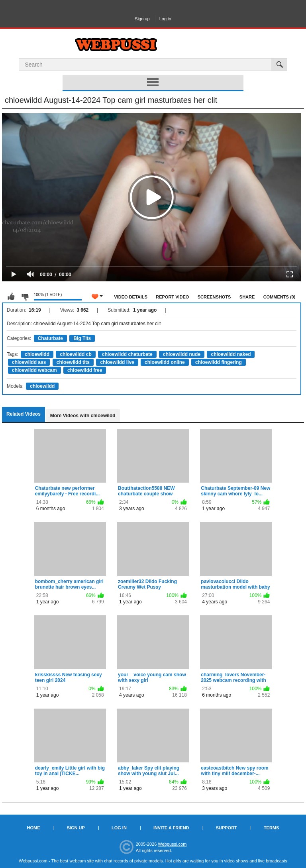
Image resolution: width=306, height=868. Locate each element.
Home (34, 828)
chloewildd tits (73, 362)
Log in (165, 19)
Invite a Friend (171, 828)
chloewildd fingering (219, 362)
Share (247, 297)
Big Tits (82, 338)
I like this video (11, 297)
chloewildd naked (231, 354)
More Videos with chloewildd (83, 416)
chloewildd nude (182, 354)
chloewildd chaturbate (127, 354)
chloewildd (37, 354)
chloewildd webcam (34, 370)
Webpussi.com (172, 844)
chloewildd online (165, 362)
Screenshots (214, 297)
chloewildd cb (76, 354)
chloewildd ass (29, 362)
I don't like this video (25, 297)
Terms (272, 828)
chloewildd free (85, 370)
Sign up (142, 19)
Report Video (172, 297)
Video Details (131, 297)
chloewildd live (117, 362)
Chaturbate (50, 338)
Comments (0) (280, 297)
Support (227, 828)
